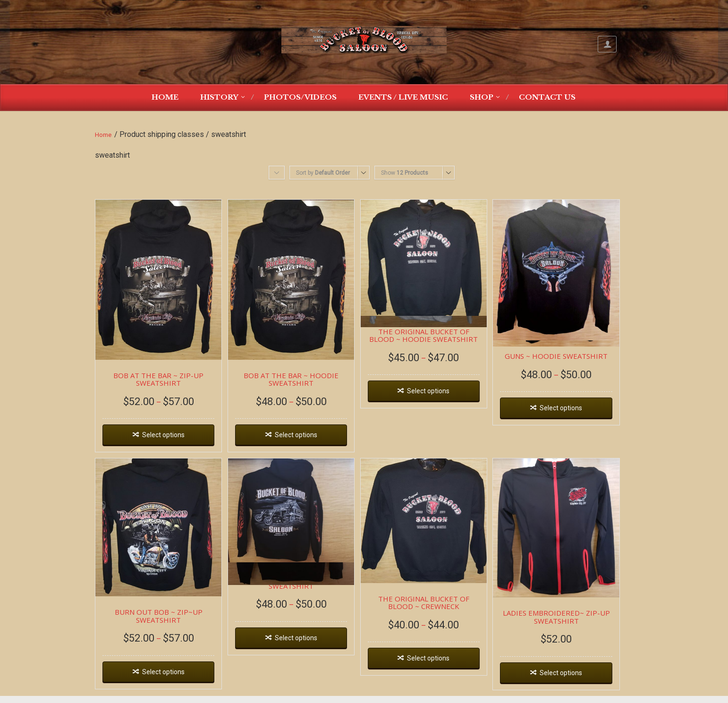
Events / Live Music (403, 97)
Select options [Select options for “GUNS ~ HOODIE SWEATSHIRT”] (573, 412)
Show (405, 173)
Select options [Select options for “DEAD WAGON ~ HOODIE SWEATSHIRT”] (301, 644)
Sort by (323, 173)
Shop (482, 97)
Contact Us (547, 97)
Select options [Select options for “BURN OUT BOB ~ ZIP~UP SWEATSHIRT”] (165, 679)
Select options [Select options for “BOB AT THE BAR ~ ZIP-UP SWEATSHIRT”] (165, 439)
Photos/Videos (300, 97)
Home (165, 97)
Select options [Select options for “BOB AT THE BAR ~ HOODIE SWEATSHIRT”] (301, 439)
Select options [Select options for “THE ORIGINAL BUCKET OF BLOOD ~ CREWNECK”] (437, 665)
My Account (607, 44)
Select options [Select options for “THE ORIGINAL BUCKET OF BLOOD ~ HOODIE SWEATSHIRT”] (437, 394)
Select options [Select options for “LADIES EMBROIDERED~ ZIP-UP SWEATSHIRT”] (573, 680)
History (219, 97)
